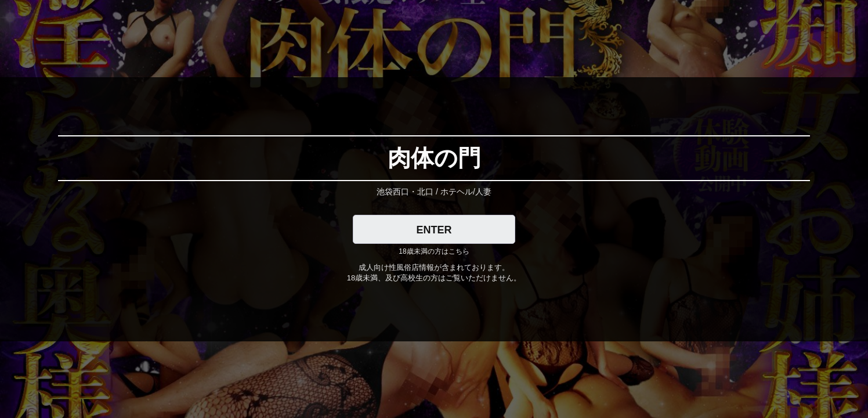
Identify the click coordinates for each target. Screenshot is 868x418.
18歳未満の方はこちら (434, 251)
